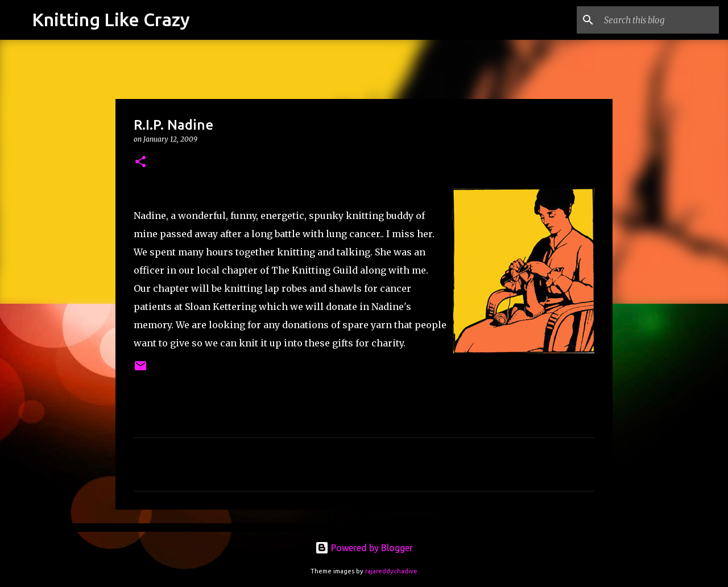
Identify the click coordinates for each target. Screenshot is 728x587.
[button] (140, 162)
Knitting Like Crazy (111, 19)
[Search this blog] (659, 20)
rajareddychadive (391, 571)
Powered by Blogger (364, 548)
